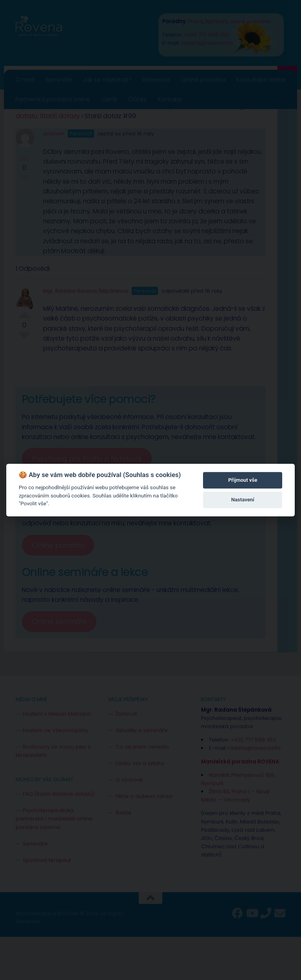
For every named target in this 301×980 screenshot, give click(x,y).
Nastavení (243, 500)
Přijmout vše (243, 480)
